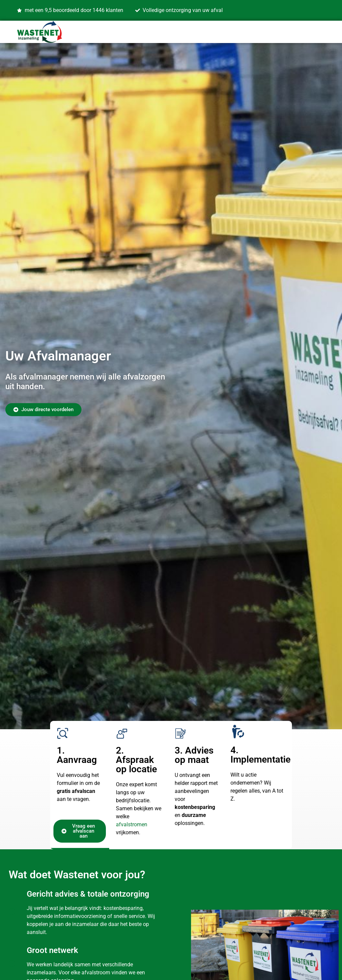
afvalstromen (132, 824)
